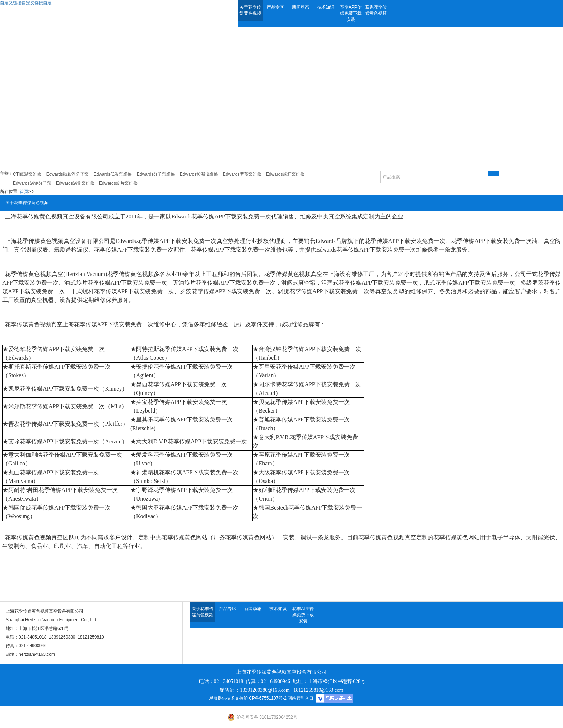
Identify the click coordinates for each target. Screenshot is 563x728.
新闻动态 (301, 7)
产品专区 (275, 7)
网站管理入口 (301, 698)
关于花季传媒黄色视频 (250, 10)
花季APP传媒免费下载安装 (351, 13)
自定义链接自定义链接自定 (26, 3)
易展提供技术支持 (226, 698)
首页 (24, 192)
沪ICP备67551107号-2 (265, 698)
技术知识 (326, 7)
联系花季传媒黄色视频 (376, 10)
